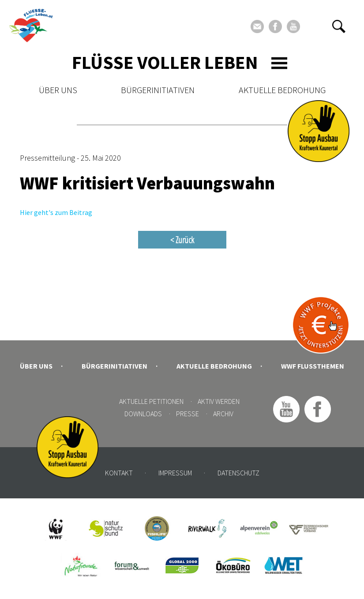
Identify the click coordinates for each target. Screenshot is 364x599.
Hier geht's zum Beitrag (56, 212)
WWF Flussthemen (313, 366)
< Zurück (182, 240)
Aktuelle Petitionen (151, 401)
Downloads (143, 414)
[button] (339, 26)
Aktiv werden (219, 401)
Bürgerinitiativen (158, 90)
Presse (188, 414)
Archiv (223, 414)
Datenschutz (238, 473)
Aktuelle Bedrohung (282, 90)
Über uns (58, 90)
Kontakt (119, 473)
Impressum (175, 473)
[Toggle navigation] (279, 63)
